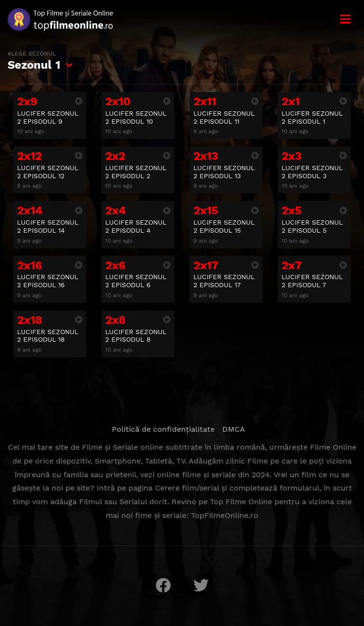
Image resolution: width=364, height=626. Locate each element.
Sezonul (34, 61)
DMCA (234, 429)
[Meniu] (345, 19)
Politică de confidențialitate (163, 429)
